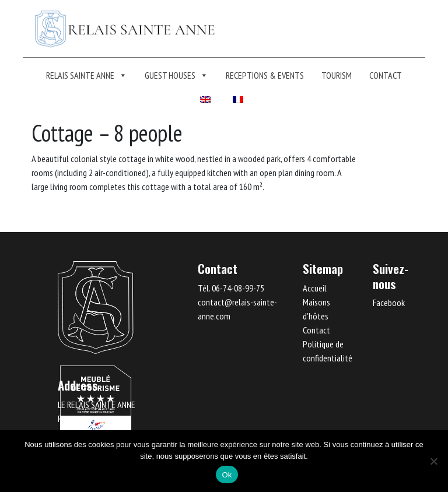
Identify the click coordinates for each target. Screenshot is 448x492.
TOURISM (337, 75)
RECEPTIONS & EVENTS (265, 75)
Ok (227, 475)
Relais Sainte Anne (87, 75)
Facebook (389, 303)
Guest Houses (176, 75)
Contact (386, 75)
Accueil (315, 288)
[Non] (433, 461)
